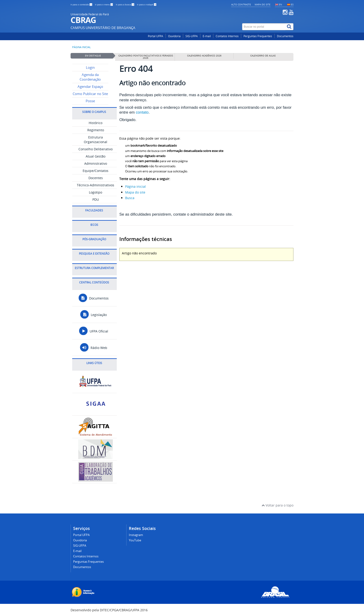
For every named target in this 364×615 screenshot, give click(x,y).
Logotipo (96, 192)
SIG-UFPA (192, 36)
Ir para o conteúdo (82, 5)
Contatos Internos (227, 36)
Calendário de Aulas (263, 56)
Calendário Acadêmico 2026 (204, 56)
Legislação (93, 315)
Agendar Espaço (90, 87)
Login (90, 67)
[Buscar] (289, 27)
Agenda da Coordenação (90, 77)
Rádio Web (93, 348)
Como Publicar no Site (90, 94)
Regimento (96, 130)
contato (142, 112)
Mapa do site (263, 4)
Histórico (96, 123)
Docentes (96, 178)
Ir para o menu (104, 5)
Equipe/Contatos (96, 171)
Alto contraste (241, 4)
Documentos (285, 36)
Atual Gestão (96, 156)
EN (280, 4)
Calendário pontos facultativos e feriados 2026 (146, 57)
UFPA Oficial (93, 331)
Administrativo (96, 163)
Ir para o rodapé (147, 5)
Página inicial (81, 47)
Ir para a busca (125, 5)
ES (292, 4)
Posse (90, 101)
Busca (130, 198)
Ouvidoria (174, 36)
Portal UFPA (156, 36)
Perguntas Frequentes (258, 36)
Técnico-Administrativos (96, 185)
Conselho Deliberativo (96, 149)
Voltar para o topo (278, 505)
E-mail (207, 36)
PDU (96, 199)
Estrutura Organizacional (96, 140)
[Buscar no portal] (264, 27)
